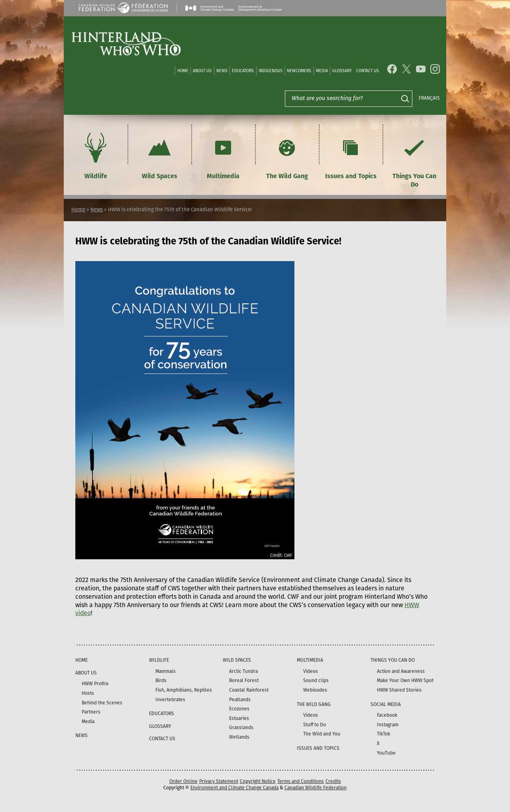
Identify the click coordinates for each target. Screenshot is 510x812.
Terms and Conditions (301, 781)
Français (429, 98)
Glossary (342, 71)
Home (183, 71)
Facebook (387, 715)
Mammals (166, 671)
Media (322, 71)
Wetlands (239, 737)
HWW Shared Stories (399, 690)
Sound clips (316, 680)
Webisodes (315, 690)
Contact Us (368, 71)
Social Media (386, 704)
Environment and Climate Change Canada (234, 788)
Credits (333, 781)
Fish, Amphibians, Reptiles (184, 690)
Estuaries (239, 718)
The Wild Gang (287, 155)
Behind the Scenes (102, 703)
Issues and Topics (351, 155)
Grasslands (241, 727)
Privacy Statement (219, 781)
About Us (202, 71)
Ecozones (239, 709)
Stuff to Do (315, 725)
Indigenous (271, 71)
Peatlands (240, 700)
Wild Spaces (159, 155)
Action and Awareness (401, 671)
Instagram (388, 725)
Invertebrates (170, 700)
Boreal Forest (244, 680)
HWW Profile (95, 684)
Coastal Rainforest (249, 690)
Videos (311, 671)
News (222, 71)
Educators (243, 71)
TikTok (383, 734)
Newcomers (299, 71)
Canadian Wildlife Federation (316, 788)
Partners (91, 712)
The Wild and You (322, 734)
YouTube (386, 753)
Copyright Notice (258, 781)
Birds (161, 680)
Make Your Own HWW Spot (405, 680)
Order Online (183, 781)
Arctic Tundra (243, 671)
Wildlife (96, 155)
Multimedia (223, 155)
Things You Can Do (414, 159)
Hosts (88, 693)
